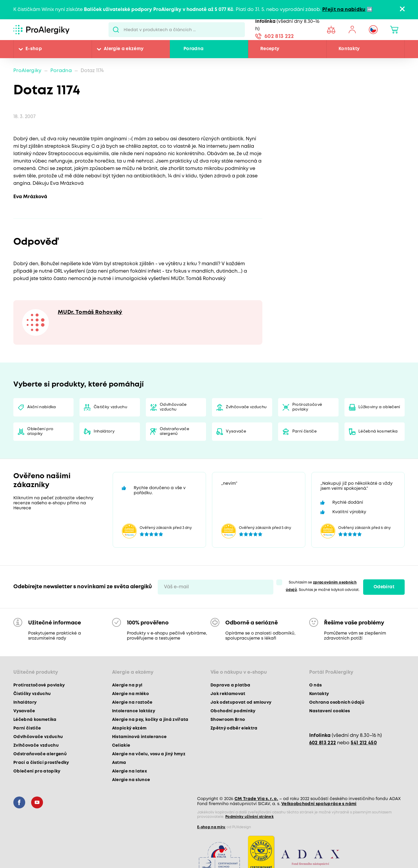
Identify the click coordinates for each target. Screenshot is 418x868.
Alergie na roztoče (132, 702)
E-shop (34, 49)
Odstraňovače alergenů (174, 431)
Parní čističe (304, 431)
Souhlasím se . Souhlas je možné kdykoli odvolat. (323, 586)
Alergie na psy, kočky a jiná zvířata (150, 720)
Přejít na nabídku (344, 10)
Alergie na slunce (131, 780)
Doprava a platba (230, 685)
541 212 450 (364, 743)
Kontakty (349, 49)
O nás (316, 685)
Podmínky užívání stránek (249, 817)
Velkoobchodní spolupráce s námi (319, 804)
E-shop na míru (211, 827)
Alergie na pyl (127, 685)
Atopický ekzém (129, 728)
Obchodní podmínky (233, 711)
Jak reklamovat (228, 694)
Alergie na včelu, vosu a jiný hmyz (149, 754)
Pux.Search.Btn (116, 30)
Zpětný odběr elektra (234, 728)
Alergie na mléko (130, 694)
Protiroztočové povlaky (307, 407)
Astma (119, 763)
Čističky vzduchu (110, 407)
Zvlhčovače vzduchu (246, 407)
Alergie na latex (130, 771)
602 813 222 (279, 36)
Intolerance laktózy (134, 711)
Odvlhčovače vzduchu (173, 407)
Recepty (270, 49)
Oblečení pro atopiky (40, 431)
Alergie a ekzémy (124, 49)
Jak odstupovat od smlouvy (241, 702)
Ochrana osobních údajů (337, 702)
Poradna (193, 49)
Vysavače (236, 431)
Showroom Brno (228, 720)
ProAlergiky (27, 71)
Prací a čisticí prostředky (41, 763)
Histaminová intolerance (139, 737)
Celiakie (121, 745)
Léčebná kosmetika (378, 431)
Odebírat (384, 587)
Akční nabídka (42, 407)
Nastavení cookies (330, 711)
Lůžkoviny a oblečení (379, 407)
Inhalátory (104, 431)
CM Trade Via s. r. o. (256, 799)
